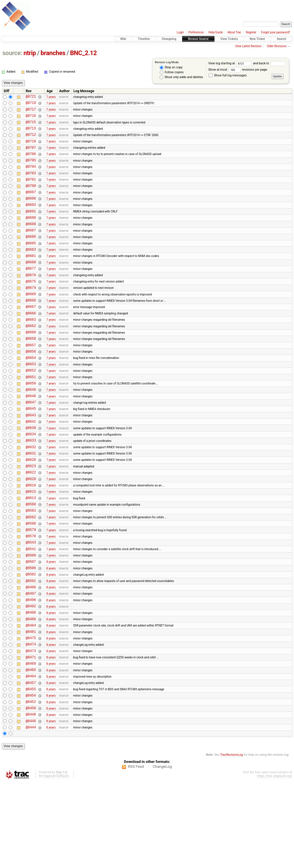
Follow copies (172, 72)
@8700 (31, 199)
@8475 (31, 712)
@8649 (31, 430)
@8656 (31, 387)
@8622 (31, 524)
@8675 (31, 307)
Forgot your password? (276, 32)
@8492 (31, 676)
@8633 (31, 488)
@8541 (31, 611)
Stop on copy (171, 67)
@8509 (31, 618)
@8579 (31, 589)
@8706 (31, 162)
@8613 (31, 553)
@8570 (31, 596)
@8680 (31, 285)
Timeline (144, 39)
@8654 (31, 394)
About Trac (234, 32)
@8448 (31, 799)
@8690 (31, 235)
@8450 (31, 791)
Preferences (196, 32)
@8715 (31, 126)
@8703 (31, 184)
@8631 (31, 502)
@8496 (31, 669)
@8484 (31, 698)
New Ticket (257, 39)
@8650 (31, 423)
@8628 (31, 510)
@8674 (31, 314)
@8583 (31, 567)
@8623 (31, 517)
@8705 (31, 170)
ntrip (30, 53)
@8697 (31, 206)
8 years (51, 625)
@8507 (31, 625)
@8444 (31, 813)
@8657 (31, 379)
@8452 (31, 784)
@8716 (31, 119)
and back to (269, 63)
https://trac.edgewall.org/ (275, 862)
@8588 (31, 560)
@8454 (31, 777)
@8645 (31, 452)
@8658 (31, 372)
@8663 (31, 350)
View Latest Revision (248, 46)
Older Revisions (277, 46)
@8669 (31, 321)
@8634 (31, 481)
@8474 (31, 719)
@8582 (31, 575)
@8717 (31, 112)
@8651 (31, 416)
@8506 (31, 632)
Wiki (123, 39)
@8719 (31, 104)
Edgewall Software (56, 862)
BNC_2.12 (83, 53)
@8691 (31, 228)
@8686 (31, 256)
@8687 (31, 249)
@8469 (31, 741)
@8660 (31, 365)
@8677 (31, 292)
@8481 (31, 705)
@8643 (31, 459)
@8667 (31, 336)
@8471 (31, 734)
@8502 (31, 640)
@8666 (31, 343)
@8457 (31, 763)
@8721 (31, 97)
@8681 (31, 278)
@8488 (31, 683)
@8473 (31, 727)
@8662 (31, 358)
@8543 (31, 603)
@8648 (31, 437)
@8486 (31, 690)
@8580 (31, 582)
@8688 (31, 242)
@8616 (31, 539)
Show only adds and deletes (181, 77)
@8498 (31, 654)
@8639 (31, 473)
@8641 (31, 466)
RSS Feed (136, 853)
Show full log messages (228, 75)
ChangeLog (162, 853)
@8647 (31, 444)
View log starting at (231, 63)
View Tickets (229, 39)
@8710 (31, 148)
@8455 (31, 770)
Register (251, 32)
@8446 (31, 806)
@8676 (31, 300)
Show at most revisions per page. (238, 70)
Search (282, 39)
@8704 (31, 177)
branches (53, 53)
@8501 (31, 647)
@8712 (31, 141)
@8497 (31, 661)
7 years (51, 97)
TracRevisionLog (231, 841)
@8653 (31, 401)
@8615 (31, 546)
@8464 (31, 755)
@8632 (31, 495)
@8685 (31, 264)
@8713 (31, 133)
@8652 (31, 408)
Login (180, 32)
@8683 (31, 271)
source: (12, 53)
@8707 (31, 155)
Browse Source (198, 39)
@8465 (31, 748)
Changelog (169, 39)
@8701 (31, 191)
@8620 (31, 531)
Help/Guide (216, 32)
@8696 (31, 213)
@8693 (31, 220)
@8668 (31, 329)
